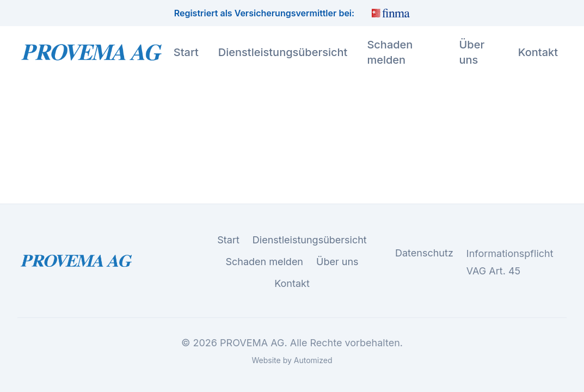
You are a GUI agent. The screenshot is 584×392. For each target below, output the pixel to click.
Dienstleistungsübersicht (283, 52)
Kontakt (538, 52)
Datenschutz (424, 253)
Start (186, 52)
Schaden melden (390, 52)
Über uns (472, 52)
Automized (313, 360)
